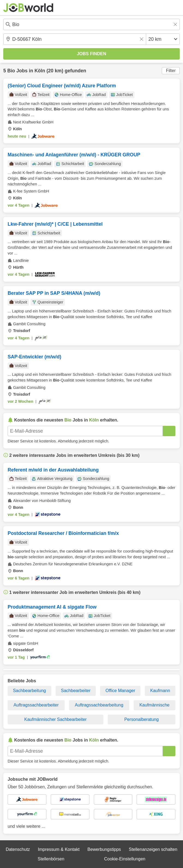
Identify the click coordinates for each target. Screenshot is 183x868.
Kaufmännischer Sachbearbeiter (55, 719)
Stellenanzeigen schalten (153, 849)
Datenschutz (18, 849)
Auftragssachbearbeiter (36, 705)
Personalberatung (142, 719)
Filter (171, 71)
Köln (40, 71)
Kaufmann (160, 691)
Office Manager (120, 691)
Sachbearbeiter (76, 691)
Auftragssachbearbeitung (99, 705)
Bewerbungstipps (104, 849)
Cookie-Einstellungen (125, 859)
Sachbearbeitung (29, 691)
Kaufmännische (154, 705)
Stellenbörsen (51, 859)
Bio (11, 71)
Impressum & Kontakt (59, 849)
